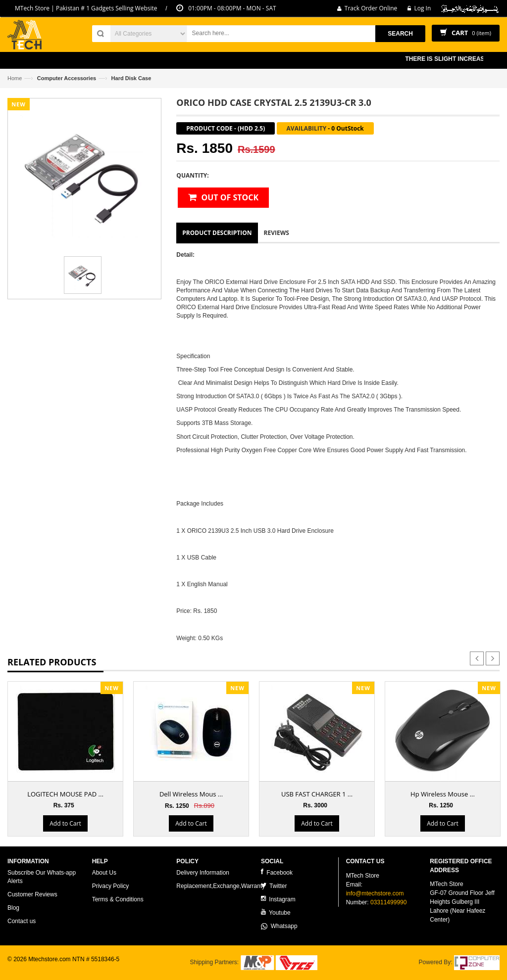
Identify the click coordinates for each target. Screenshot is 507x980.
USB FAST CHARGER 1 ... (317, 794)
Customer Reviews (32, 894)
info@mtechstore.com (375, 893)
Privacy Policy (111, 886)
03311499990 (388, 902)
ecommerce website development (52, 968)
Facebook (277, 872)
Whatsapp (279, 926)
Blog (13, 908)
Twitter (274, 886)
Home (15, 78)
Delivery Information (203, 873)
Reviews (277, 233)
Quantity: (192, 175)
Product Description (217, 233)
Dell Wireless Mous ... (191, 794)
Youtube (276, 912)
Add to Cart (65, 823)
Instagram (278, 899)
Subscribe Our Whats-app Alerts (42, 877)
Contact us (22, 921)
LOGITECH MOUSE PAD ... (65, 794)
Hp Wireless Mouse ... (443, 794)
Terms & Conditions (118, 899)
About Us (104, 873)
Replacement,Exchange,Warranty (221, 886)
